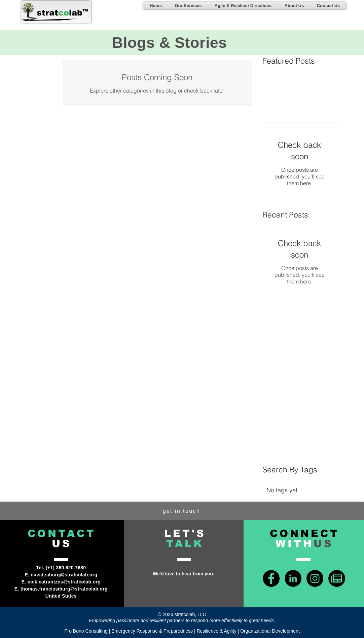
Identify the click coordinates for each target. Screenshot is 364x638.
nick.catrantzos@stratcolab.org (64, 582)
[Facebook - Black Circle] (271, 578)
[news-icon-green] (337, 578)
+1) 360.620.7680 (67, 568)
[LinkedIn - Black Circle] (293, 578)
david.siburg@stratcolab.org (64, 575)
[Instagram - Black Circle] (315, 578)
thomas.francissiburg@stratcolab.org (64, 589)
